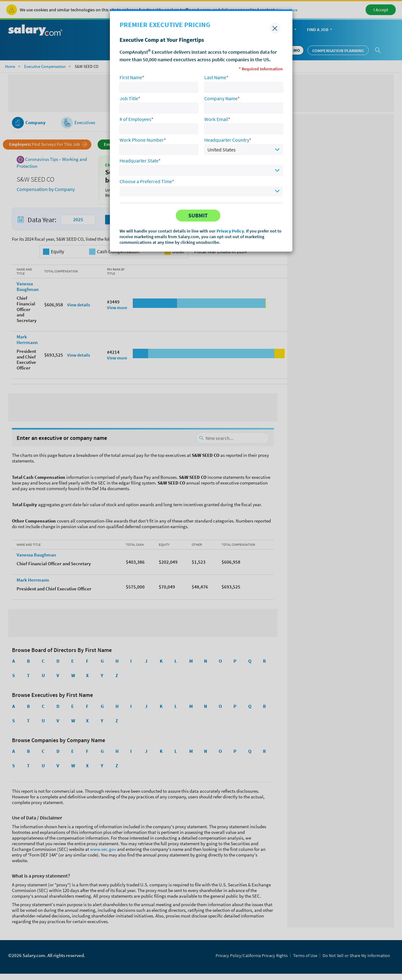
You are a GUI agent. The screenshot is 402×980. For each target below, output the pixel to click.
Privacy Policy (230, 231)
